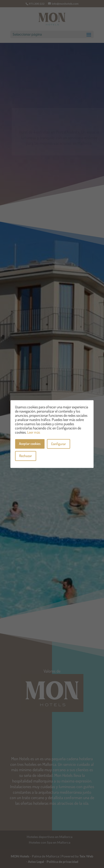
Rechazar (26, 456)
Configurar (58, 444)
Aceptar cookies (30, 444)
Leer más (34, 432)
